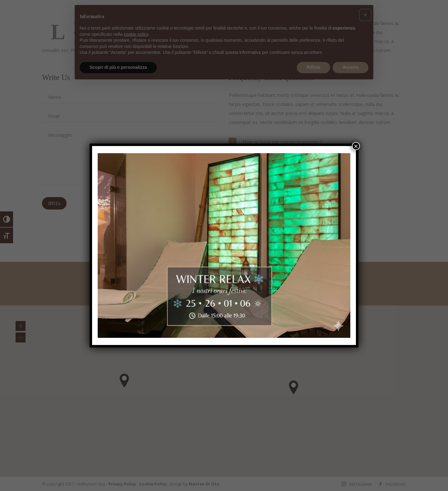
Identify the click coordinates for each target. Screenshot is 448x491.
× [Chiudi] (356, 146)
